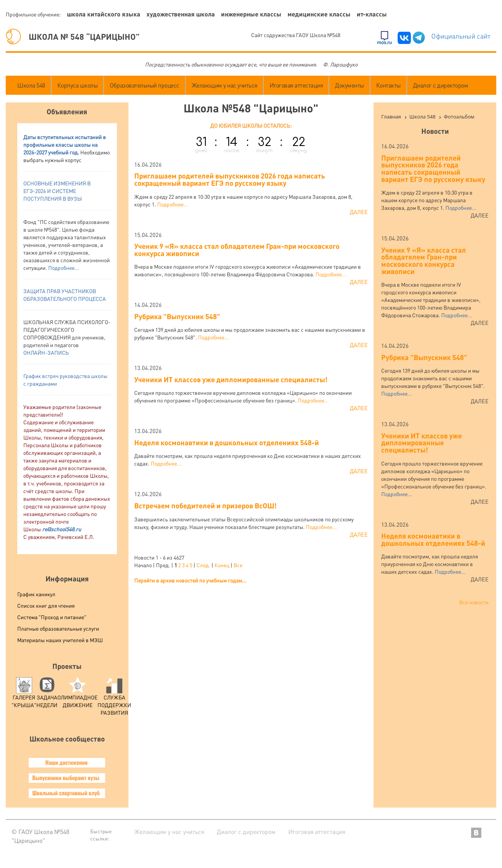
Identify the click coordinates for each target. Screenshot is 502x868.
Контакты (388, 85)
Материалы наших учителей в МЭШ (60, 640)
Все (238, 565)
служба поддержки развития (114, 699)
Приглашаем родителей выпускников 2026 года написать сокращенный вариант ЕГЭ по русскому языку (230, 179)
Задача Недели (47, 695)
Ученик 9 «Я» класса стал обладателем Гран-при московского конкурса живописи (237, 250)
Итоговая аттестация (296, 85)
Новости (435, 131)
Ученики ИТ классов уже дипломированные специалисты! (231, 379)
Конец (222, 565)
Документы (349, 85)
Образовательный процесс (145, 85)
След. (203, 565)
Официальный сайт (461, 36)
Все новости (474, 602)
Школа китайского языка (104, 14)
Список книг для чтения (46, 605)
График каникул (36, 594)
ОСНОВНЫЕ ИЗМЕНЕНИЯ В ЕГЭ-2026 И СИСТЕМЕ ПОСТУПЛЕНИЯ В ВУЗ (57, 191)
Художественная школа (181, 14)
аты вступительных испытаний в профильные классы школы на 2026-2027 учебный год (65, 144)
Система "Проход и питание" (52, 617)
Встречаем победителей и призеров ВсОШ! (205, 505)
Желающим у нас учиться (224, 85)
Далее (359, 212)
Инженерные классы (251, 14)
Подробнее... (64, 268)
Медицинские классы (319, 14)
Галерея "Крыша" (24, 695)
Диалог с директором (441, 85)
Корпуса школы (78, 85)
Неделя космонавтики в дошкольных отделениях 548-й (227, 442)
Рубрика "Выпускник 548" (177, 316)
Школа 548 (31, 85)
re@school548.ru (62, 529)
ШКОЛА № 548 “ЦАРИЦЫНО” (73, 37)
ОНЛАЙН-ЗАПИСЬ (46, 352)
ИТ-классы (372, 14)
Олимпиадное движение (77, 695)
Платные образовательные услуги (58, 628)
